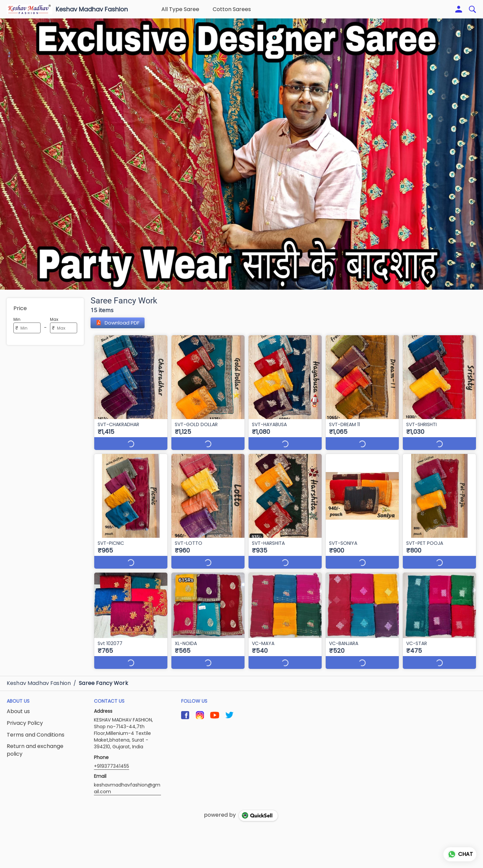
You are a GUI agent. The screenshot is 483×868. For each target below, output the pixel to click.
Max (54, 319)
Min (17, 319)
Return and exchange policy (35, 750)
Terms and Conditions (36, 735)
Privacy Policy (25, 723)
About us (18, 711)
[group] (241, 154)
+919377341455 (112, 766)
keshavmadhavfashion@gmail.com (127, 788)
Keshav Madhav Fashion (92, 9)
